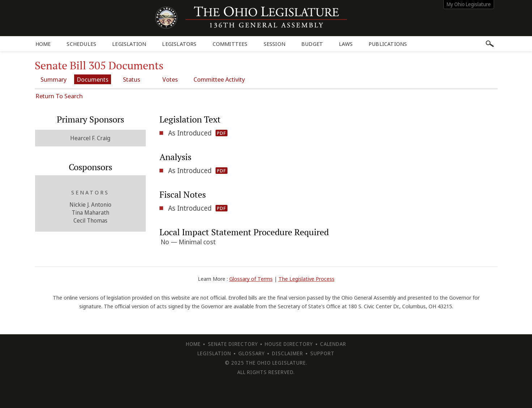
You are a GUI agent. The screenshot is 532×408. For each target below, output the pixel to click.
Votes (170, 79)
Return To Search (59, 96)
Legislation (129, 44)
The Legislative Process (307, 279)
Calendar (333, 344)
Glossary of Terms (251, 279)
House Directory (289, 344)
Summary (54, 79)
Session (274, 44)
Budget (312, 44)
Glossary (252, 353)
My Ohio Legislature (469, 4)
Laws (346, 44)
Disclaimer (288, 353)
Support (322, 353)
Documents (93, 79)
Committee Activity (219, 79)
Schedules (81, 44)
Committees (230, 44)
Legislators (179, 44)
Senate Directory (233, 344)
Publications (388, 44)
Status (132, 79)
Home (43, 44)
